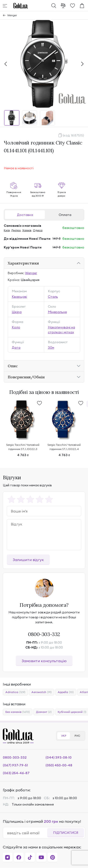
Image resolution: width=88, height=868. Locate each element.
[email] (27, 833)
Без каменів (18, 712)
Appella (66, 692)
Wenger (12, 15)
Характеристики (23, 263)
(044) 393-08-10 (59, 757)
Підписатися (66, 833)
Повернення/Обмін (26, 377)
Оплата (65, 215)
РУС (77, 736)
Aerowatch (42, 692)
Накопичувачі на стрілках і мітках (61, 330)
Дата (16, 347)
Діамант (44, 712)
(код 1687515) (73, 135)
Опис (13, 366)
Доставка (25, 215)
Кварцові (19, 297)
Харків (27, 230)
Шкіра (17, 312)
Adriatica (15, 692)
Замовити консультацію (44, 661)
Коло (16, 327)
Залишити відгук (28, 560)
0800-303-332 (44, 634)
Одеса (38, 230)
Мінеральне (57, 312)
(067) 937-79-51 (15, 765)
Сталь (53, 297)
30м (51, 347)
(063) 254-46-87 (16, 773)
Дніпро (16, 230)
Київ (7, 230)
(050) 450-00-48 (59, 765)
